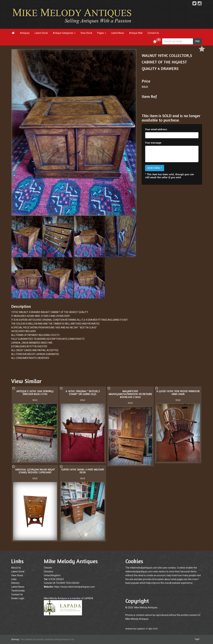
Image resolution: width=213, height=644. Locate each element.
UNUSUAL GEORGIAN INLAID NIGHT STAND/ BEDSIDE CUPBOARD (35, 471)
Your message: (153, 143)
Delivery (15, 583)
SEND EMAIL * (155, 168)
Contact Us (153, 33)
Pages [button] (102, 33)
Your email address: (156, 129)
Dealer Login (18, 598)
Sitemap (15, 639)
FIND (197, 41)
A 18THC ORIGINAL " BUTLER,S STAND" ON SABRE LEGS (83, 393)
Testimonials (18, 591)
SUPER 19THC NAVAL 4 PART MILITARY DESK (83, 471)
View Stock (86, 33)
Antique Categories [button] (64, 33)
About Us (16, 568)
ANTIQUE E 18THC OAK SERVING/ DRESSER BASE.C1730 (35, 393)
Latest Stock (41, 33)
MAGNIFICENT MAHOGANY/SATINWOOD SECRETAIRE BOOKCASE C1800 (130, 394)
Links (14, 579)
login (197, 639)
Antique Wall (136, 33)
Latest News (118, 33)
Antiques (25, 33)
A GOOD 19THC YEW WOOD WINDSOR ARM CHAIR (178, 393)
